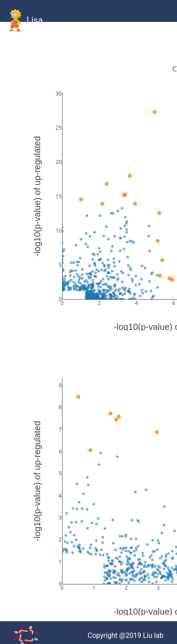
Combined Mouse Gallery (96, 54)
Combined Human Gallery (64, 54)
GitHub (37, 44)
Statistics (127, 44)
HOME (17, 44)
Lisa (25, 21)
